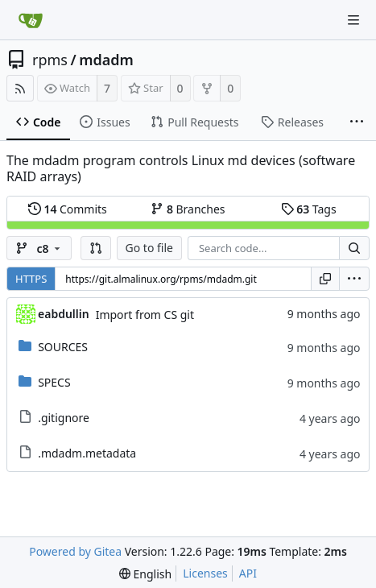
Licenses (205, 573)
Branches (188, 209)
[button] (96, 248)
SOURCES (63, 347)
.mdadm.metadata (87, 453)
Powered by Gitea (75, 551)
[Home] (31, 20)
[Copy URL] (325, 279)
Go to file (149, 248)
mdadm (106, 60)
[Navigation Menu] (353, 20)
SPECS (54, 382)
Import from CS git (145, 315)
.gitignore (64, 418)
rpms (50, 60)
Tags (309, 209)
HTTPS (31, 279)
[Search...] (354, 248)
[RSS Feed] (20, 88)
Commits (68, 209)
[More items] (357, 122)
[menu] (354, 279)
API (248, 573)
